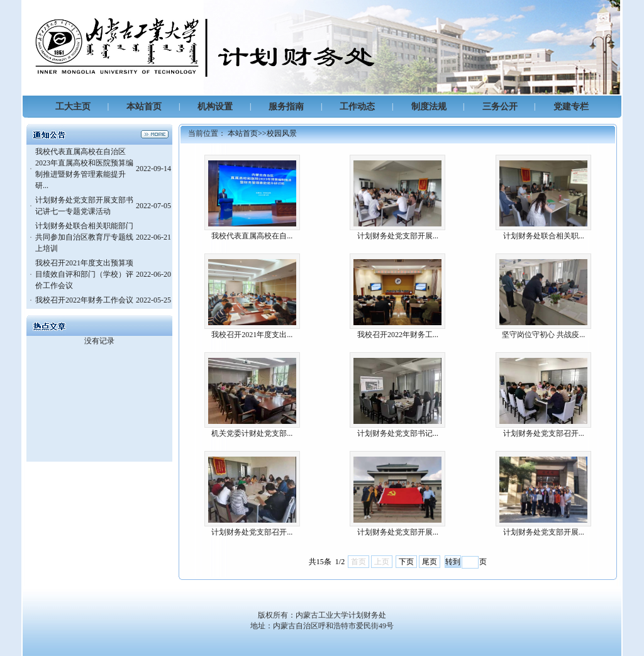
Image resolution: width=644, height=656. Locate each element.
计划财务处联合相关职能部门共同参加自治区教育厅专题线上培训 (84, 237)
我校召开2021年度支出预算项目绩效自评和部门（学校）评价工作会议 (84, 274)
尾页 (430, 562)
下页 (406, 562)
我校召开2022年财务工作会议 (84, 300)
